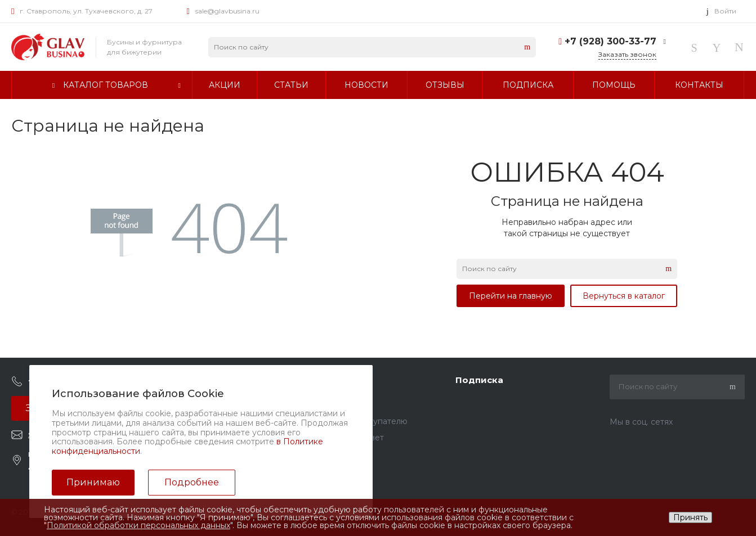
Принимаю (93, 482)
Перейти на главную (511, 296)
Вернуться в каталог (624, 296)
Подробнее (192, 482)
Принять (690, 517)
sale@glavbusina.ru (227, 11)
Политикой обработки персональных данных (138, 525)
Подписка (479, 380)
